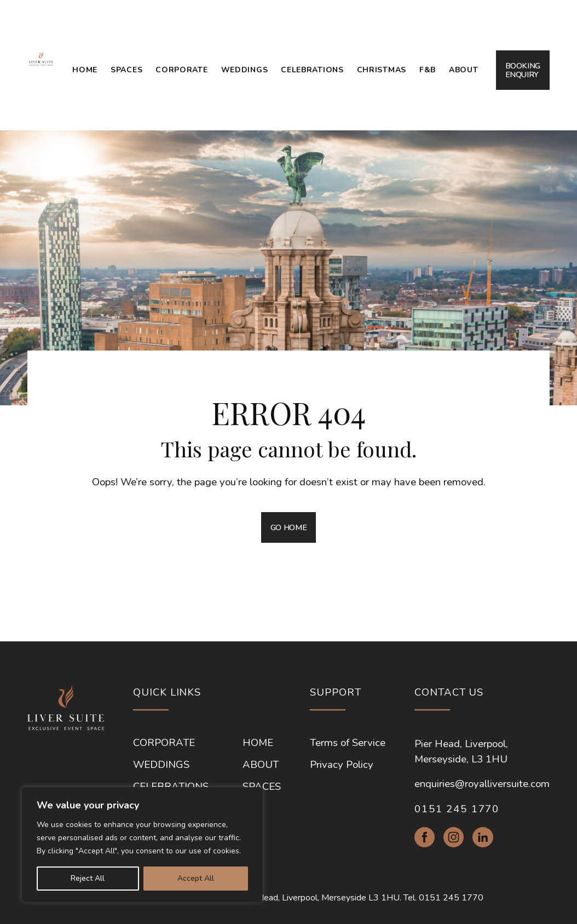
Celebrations (312, 70)
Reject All (88, 878)
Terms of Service (348, 743)
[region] (142, 845)
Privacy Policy (342, 765)
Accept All (196, 878)
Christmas (382, 70)
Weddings (245, 70)
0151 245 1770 (457, 809)
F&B (428, 70)
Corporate (181, 70)
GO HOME (288, 527)
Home (85, 70)
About (464, 70)
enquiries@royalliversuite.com (482, 784)
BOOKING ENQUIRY (523, 70)
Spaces (126, 70)
